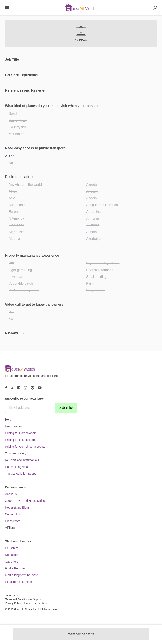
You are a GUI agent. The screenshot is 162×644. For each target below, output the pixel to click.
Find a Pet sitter (15, 568)
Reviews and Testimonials (22, 460)
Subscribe (66, 408)
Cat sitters (12, 562)
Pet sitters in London (19, 582)
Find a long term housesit (22, 575)
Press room (13, 521)
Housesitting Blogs (17, 507)
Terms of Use (13, 596)
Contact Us (12, 514)
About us (11, 494)
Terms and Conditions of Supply (23, 599)
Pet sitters (12, 548)
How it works (13, 426)
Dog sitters (12, 555)
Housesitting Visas (17, 467)
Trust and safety (16, 453)
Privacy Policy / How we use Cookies (26, 603)
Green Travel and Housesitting (25, 501)
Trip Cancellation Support (22, 474)
